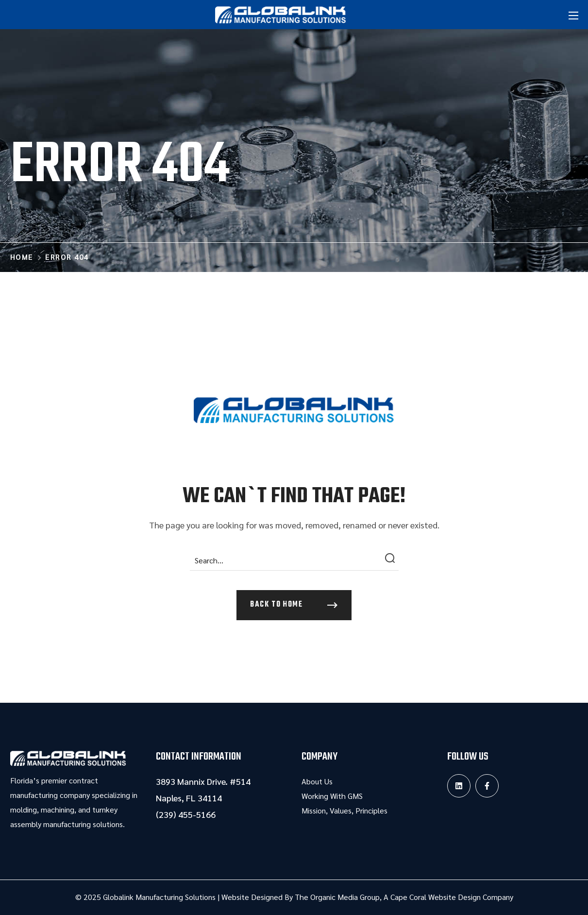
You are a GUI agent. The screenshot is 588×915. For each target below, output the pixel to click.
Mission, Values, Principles (344, 810)
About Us (317, 781)
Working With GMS (332, 796)
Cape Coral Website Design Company (452, 897)
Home (22, 257)
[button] (294, 605)
